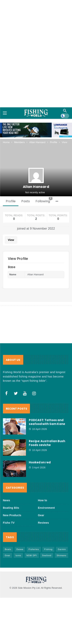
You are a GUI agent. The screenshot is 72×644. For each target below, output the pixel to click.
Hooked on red (40, 462)
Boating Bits (11, 508)
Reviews (43, 523)
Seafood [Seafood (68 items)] (47, 555)
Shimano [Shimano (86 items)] (61, 555)
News (6, 500)
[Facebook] (7, 393)
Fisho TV (9, 523)
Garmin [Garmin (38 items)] (62, 549)
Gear (41, 515)
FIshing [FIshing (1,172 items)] (48, 549)
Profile (11, 201)
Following (44, 200)
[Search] (65, 111)
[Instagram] (34, 393)
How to (43, 500)
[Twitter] (16, 393)
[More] (57, 201)
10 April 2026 (38, 429)
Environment (46, 508)
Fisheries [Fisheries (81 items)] (34, 549)
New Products (12, 515)
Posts (26, 201)
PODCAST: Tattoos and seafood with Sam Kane (47, 422)
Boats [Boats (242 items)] (8, 549)
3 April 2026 (37, 468)
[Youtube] (25, 393)
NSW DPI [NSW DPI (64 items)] (32, 555)
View (11, 240)
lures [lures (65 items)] (18, 555)
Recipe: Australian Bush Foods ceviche (47, 443)
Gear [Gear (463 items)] (7, 555)
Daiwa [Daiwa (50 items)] (20, 549)
